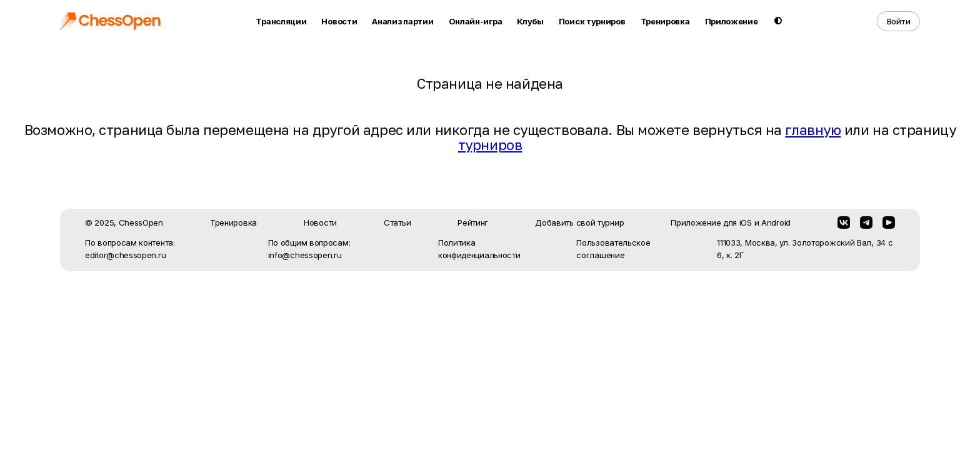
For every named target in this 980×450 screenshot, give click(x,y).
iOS (746, 222)
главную (813, 130)
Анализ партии (402, 21)
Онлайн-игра (476, 21)
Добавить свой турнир (579, 222)
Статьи (397, 222)
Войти (899, 21)
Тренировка (665, 21)
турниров (490, 145)
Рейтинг (473, 222)
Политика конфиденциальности (479, 249)
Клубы (530, 21)
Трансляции (281, 21)
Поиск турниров (592, 21)
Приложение (732, 21)
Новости (339, 21)
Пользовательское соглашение (613, 249)
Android (776, 222)
